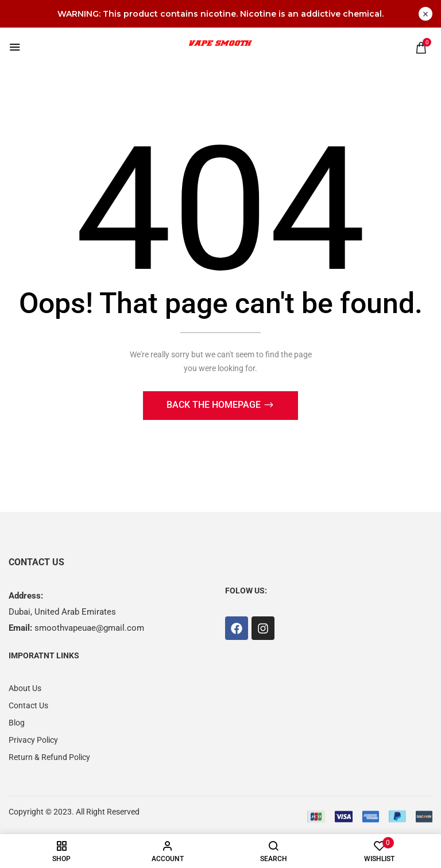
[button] (421, 48)
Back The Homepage (215, 406)
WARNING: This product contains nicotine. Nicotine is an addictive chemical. (220, 14)
